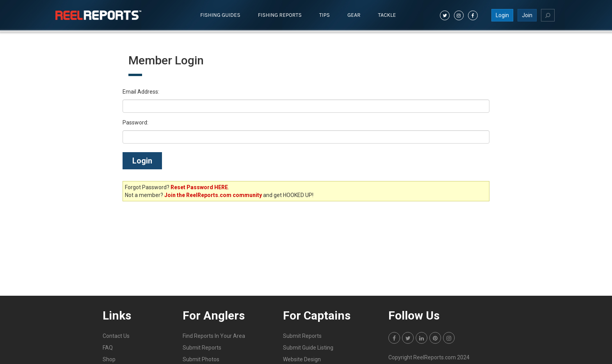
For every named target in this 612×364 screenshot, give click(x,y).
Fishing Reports (280, 15)
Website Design (302, 359)
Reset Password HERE (199, 187)
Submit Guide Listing (308, 348)
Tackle (387, 15)
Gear (354, 15)
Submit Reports (202, 348)
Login (502, 15)
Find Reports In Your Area (214, 336)
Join (527, 15)
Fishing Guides (220, 15)
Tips (325, 15)
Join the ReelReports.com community (213, 195)
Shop (109, 359)
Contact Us (116, 336)
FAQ (108, 348)
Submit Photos (201, 359)
